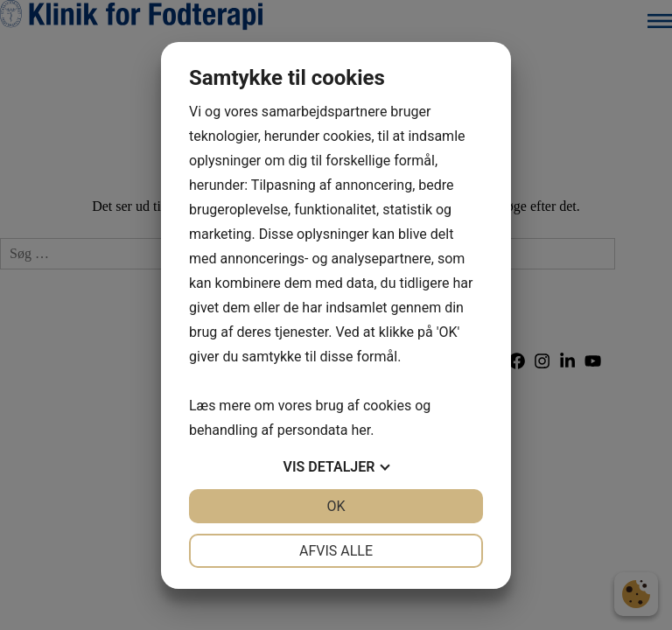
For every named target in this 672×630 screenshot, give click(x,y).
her (360, 430)
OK (336, 506)
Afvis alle (336, 551)
